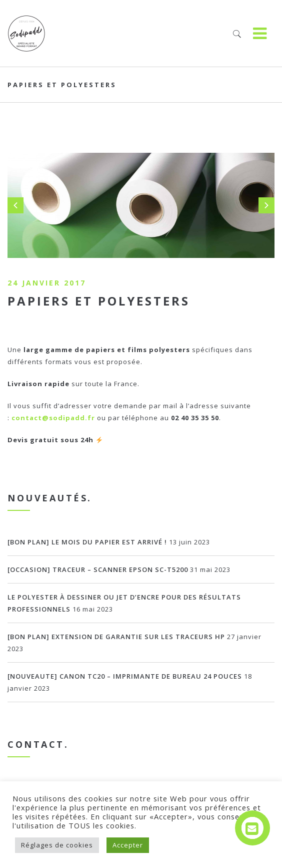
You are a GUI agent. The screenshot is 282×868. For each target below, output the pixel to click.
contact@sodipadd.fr (53, 418)
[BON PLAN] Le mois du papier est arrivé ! (87, 542)
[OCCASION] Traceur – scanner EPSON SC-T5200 (98, 569)
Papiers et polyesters (99, 301)
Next (266, 205)
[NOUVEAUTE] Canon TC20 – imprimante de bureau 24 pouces (125, 676)
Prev (15, 205)
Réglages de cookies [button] (57, 845)
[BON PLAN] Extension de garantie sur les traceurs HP (116, 637)
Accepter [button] (128, 845)
